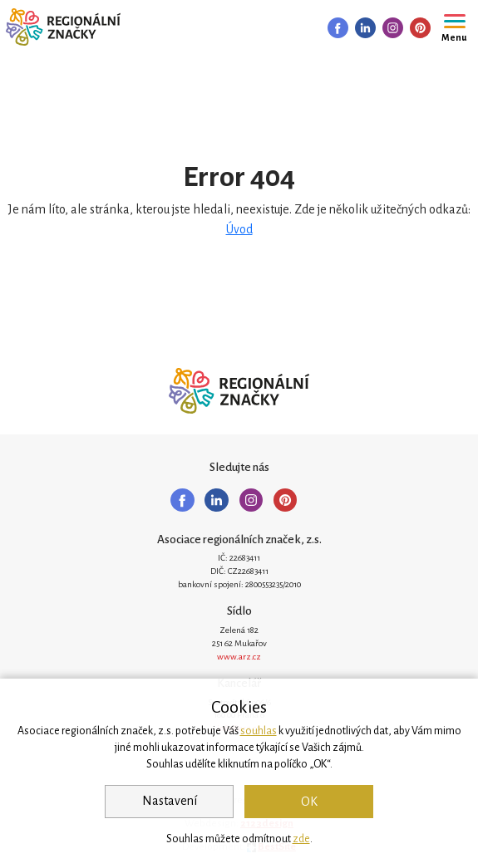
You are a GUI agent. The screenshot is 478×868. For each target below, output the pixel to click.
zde (301, 839)
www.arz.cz (239, 657)
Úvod (239, 229)
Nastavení (170, 801)
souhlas (259, 731)
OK (309, 802)
